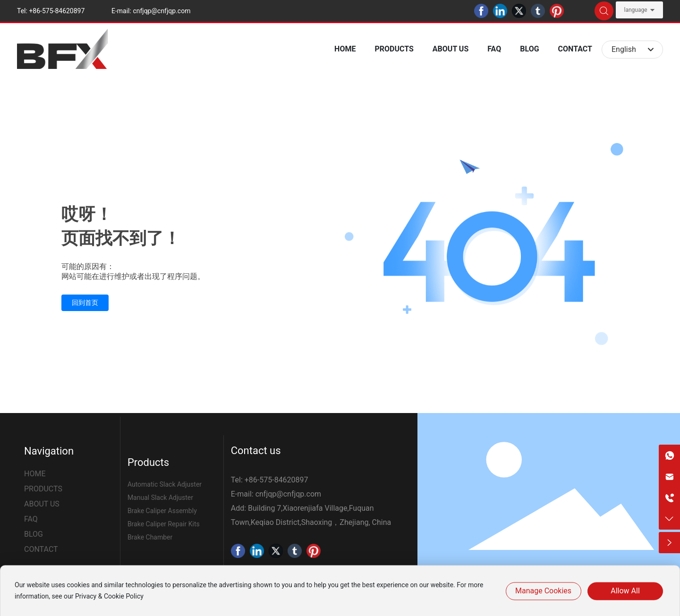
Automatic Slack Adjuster (165, 484)
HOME (35, 474)
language (635, 10)
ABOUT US (42, 504)
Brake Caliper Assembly (162, 511)
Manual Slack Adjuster (160, 498)
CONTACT (41, 549)
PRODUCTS (43, 489)
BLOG (34, 534)
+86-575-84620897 (57, 11)
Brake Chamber (150, 537)
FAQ (31, 519)
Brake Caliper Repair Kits (164, 524)
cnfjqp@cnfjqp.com (161, 11)
